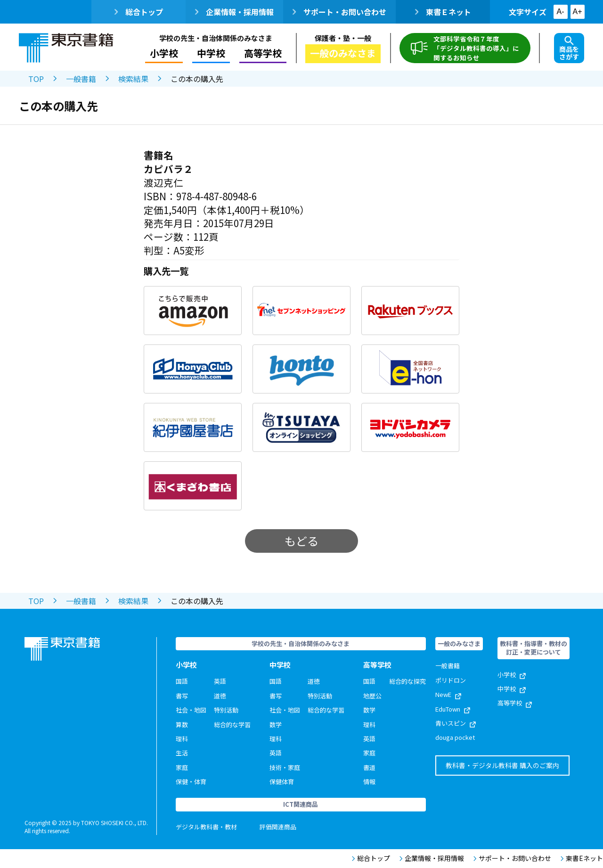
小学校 (164, 53)
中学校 (211, 53)
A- (561, 12)
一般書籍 (81, 79)
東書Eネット (582, 858)
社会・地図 (191, 710)
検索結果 (133, 79)
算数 (182, 725)
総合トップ (139, 12)
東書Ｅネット (443, 12)
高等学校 (263, 53)
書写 (182, 696)
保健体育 (282, 782)
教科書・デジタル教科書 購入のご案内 (502, 765)
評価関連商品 (278, 827)
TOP (36, 79)
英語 (220, 681)
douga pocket (455, 737)
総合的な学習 (232, 725)
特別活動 (226, 710)
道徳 (220, 696)
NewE (448, 694)
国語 (182, 681)
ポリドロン (451, 680)
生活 (182, 753)
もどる (301, 541)
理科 (182, 739)
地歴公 (372, 696)
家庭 (182, 767)
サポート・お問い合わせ (339, 12)
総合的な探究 (407, 681)
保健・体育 (191, 782)
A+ (577, 12)
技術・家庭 (285, 767)
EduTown (453, 709)
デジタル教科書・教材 (206, 827)
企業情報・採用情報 (234, 12)
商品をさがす (569, 49)
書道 (369, 767)
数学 (276, 725)
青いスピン (456, 723)
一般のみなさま (343, 53)
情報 (369, 782)
